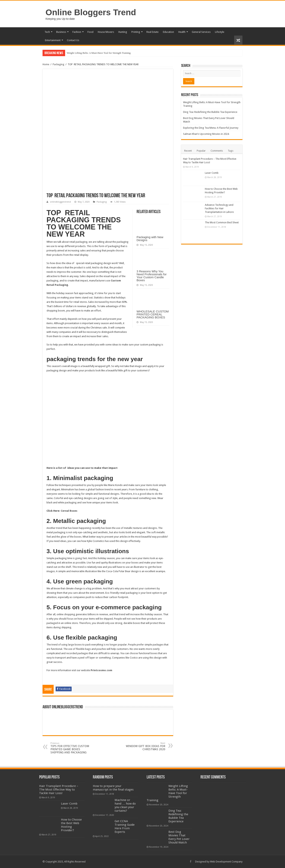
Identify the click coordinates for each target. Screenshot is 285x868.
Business (61, 32)
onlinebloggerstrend (60, 202)
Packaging (58, 64)
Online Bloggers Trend (91, 12)
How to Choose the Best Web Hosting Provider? (71, 825)
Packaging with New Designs (150, 239)
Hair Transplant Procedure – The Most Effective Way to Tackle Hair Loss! (59, 790)
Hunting (123, 32)
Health (182, 32)
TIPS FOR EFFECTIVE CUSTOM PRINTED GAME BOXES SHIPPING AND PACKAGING (71, 748)
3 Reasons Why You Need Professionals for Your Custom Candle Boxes (152, 276)
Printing (136, 32)
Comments (217, 151)
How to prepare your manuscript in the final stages (113, 788)
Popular (201, 151)
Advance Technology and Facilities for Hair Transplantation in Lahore (219, 208)
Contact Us (73, 40)
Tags (231, 151)
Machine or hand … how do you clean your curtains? (125, 805)
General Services (201, 32)
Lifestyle (220, 32)
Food (90, 32)
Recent (188, 151)
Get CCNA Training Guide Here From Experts (125, 826)
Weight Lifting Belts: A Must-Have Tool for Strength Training (99, 53)
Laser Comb (212, 173)
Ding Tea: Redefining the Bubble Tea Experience (210, 112)
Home (46, 64)
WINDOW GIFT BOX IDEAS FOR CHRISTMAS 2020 (145, 746)
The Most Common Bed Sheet (222, 222)
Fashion (77, 32)
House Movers (106, 32)
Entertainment (53, 40)
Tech (47, 32)
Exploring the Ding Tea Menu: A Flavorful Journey (211, 128)
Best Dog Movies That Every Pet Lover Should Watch (179, 837)
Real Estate (152, 32)
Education (168, 32)
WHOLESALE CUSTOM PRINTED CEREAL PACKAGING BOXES (153, 314)
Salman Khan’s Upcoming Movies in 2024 (206, 134)
